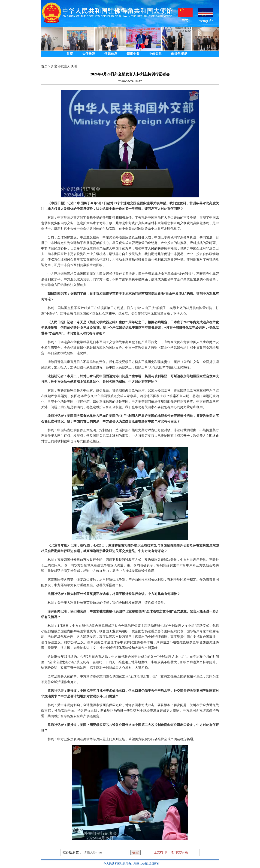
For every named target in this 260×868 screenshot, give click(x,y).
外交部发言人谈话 (64, 66)
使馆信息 (111, 54)
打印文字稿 (180, 852)
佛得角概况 (179, 54)
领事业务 (133, 54)
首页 (70, 54)
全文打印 (160, 852)
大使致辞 (89, 54)
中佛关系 (155, 54)
